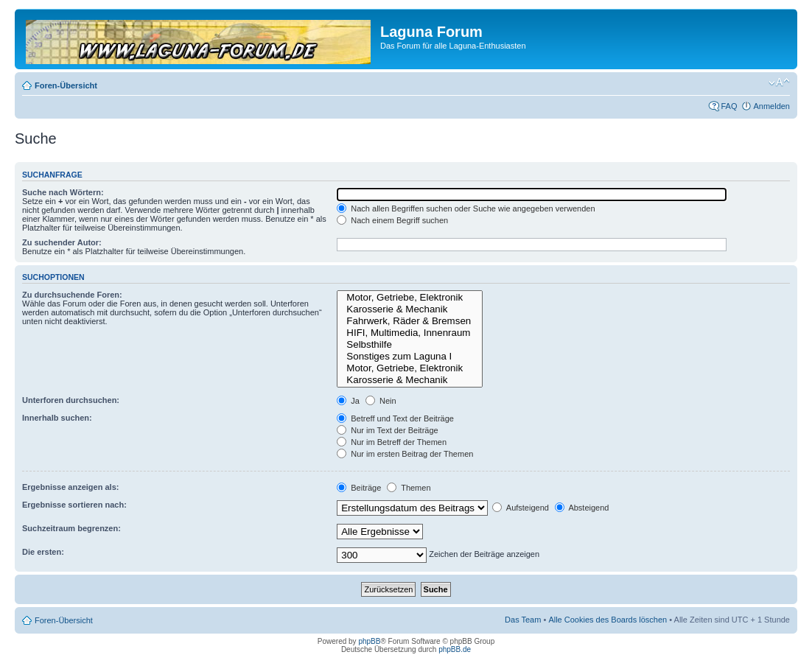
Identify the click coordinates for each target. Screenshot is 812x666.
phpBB (369, 641)
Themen (409, 488)
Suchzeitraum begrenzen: (71, 528)
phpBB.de (455, 649)
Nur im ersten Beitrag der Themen (405, 454)
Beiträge (359, 488)
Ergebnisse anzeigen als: (70, 487)
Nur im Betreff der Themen (392, 442)
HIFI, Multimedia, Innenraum (409, 333)
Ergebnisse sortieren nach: (74, 505)
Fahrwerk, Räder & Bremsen (409, 321)
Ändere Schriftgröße (779, 83)
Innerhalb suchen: (57, 418)
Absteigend (582, 508)
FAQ (729, 106)
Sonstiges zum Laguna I (409, 357)
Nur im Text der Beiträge (387, 430)
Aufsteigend (521, 508)
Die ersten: (43, 552)
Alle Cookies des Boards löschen (608, 620)
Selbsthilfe (409, 345)
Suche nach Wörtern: (63, 192)
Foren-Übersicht (66, 85)
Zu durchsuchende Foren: (72, 295)
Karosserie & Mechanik (409, 309)
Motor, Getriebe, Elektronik (409, 298)
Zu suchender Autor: (62, 242)
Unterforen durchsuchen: (71, 400)
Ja (348, 401)
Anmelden (771, 106)
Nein (381, 401)
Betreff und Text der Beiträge (395, 418)
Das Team (523, 620)
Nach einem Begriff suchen (392, 220)
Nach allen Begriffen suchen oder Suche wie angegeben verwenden (466, 208)
